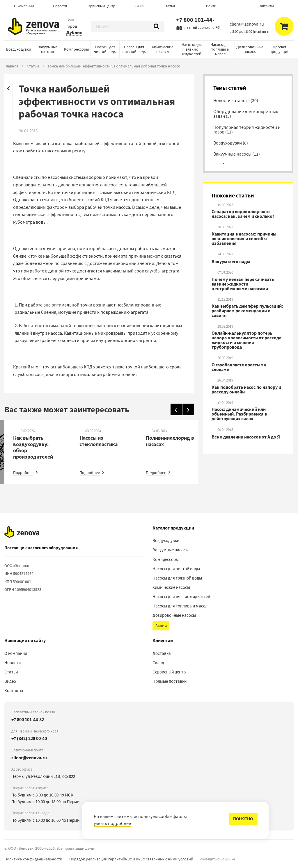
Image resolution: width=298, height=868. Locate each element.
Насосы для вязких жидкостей (192, 49)
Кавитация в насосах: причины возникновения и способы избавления (244, 239)
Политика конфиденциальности (33, 859)
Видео (10, 681)
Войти (211, 6)
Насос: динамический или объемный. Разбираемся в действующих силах (239, 414)
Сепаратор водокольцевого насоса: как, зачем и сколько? (243, 214)
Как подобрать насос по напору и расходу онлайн (246, 390)
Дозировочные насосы (250, 49)
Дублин (74, 32)
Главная (11, 66)
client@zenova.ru (29, 758)
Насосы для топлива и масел (220, 49)
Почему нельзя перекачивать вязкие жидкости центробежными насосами (243, 284)
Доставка (162, 653)
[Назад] (176, 409)
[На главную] (22, 532)
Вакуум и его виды (231, 262)
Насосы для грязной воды (134, 49)
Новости (60, 6)
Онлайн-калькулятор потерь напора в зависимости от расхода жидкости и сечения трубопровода (246, 340)
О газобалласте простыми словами (239, 367)
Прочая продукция (279, 49)
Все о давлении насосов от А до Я (246, 437)
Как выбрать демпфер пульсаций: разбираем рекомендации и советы (247, 311)
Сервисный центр (101, 6)
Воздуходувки (19, 49)
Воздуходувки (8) (231, 143)
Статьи (169, 6)
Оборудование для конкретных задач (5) (246, 114)
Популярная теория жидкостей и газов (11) (247, 130)
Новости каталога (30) (236, 101)
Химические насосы (163, 49)
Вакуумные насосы (48, 49)
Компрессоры (76, 49)
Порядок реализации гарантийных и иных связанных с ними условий (131, 859)
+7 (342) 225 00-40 (29, 738)
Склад (158, 663)
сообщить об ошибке (218, 859)
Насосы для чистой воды (105, 49)
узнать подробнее (112, 824)
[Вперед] (188, 409)
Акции (139, 6)
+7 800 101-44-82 (195, 24)
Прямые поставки (170, 681)
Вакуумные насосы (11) (237, 154)
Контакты (266, 6)
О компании (24, 6)
